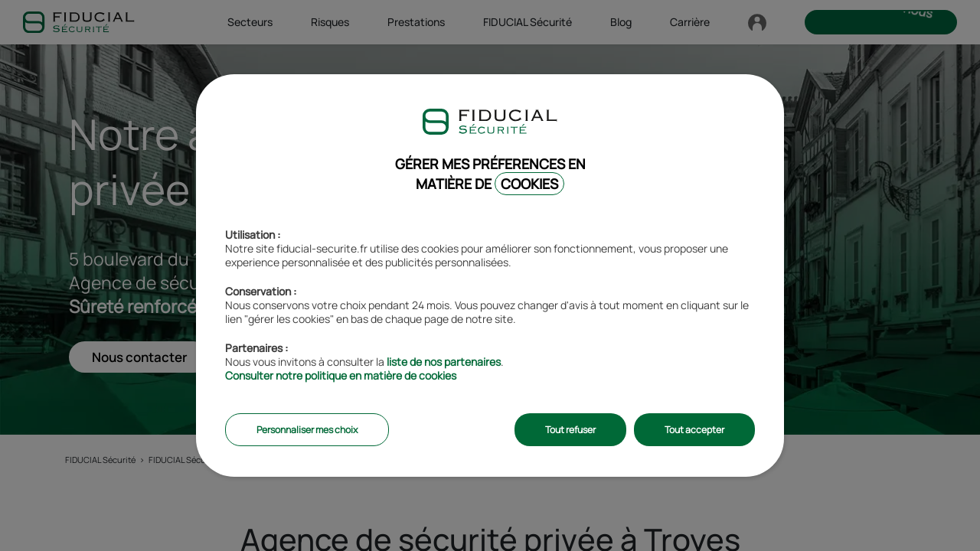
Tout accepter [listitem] (694, 430)
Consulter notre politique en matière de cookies (341, 375)
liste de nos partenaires (444, 362)
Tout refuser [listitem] (570, 430)
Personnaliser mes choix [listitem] (307, 430)
